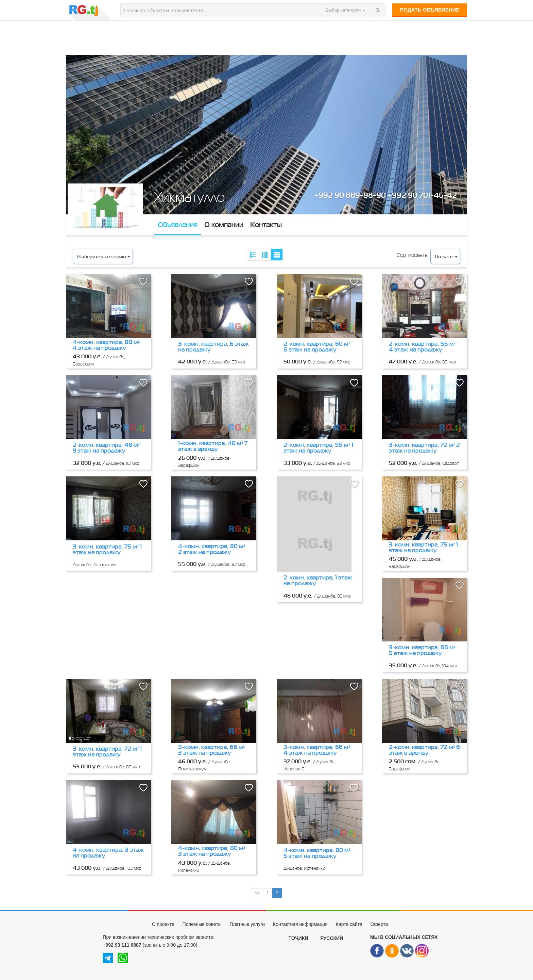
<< (257, 893)
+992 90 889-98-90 (350, 195)
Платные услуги (247, 924)
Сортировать (412, 255)
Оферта (379, 924)
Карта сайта (349, 924)
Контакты (266, 224)
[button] (143, 282)
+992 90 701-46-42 (422, 195)
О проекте (163, 924)
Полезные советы (202, 924)
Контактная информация (300, 924)
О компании (224, 224)
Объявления (178, 224)
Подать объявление (430, 10)
